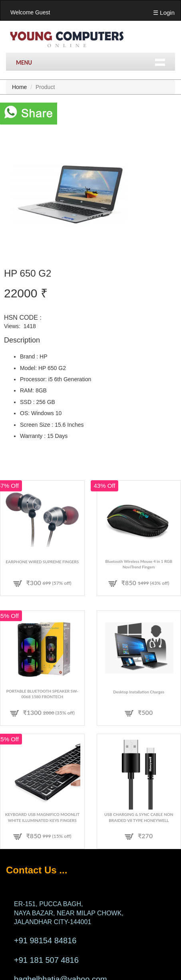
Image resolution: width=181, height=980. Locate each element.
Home (19, 87)
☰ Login (164, 13)
